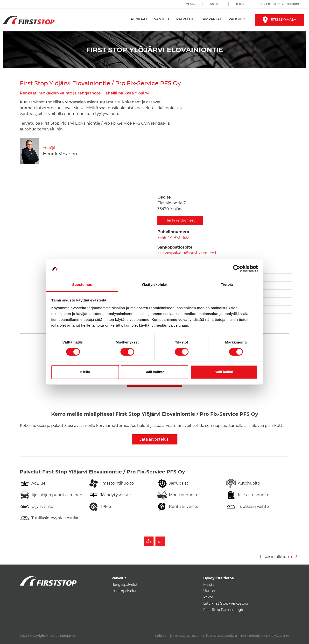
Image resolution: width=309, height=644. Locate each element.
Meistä (190, 4)
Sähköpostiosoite (175, 247)
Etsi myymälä (279, 20)
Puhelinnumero (173, 232)
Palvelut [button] (185, 19)
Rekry (240, 4)
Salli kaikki (224, 372)
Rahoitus (237, 19)
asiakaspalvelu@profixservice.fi (187, 253)
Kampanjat (211, 19)
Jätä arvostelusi (155, 439)
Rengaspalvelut (125, 585)
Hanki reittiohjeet (180, 220)
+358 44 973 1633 (173, 238)
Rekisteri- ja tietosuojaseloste (177, 636)
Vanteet (162, 19)
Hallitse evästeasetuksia (219, 636)
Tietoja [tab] (227, 284)
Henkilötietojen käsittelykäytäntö (264, 636)
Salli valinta (155, 372)
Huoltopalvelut (124, 591)
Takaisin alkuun (279, 557)
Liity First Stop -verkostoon (279, 4)
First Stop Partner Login (224, 610)
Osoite (164, 197)
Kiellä (85, 372)
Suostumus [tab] (82, 284)
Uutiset (215, 4)
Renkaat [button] (139, 19)
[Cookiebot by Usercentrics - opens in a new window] (237, 269)
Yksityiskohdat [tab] (154, 284)
